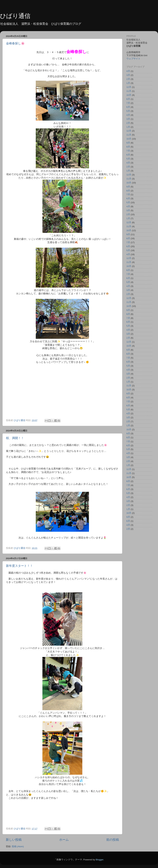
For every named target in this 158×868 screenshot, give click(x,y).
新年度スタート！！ (19, 566)
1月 (128, 83)
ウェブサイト (133, 59)
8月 (128, 99)
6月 (128, 107)
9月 (128, 143)
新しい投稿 (14, 840)
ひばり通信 (15, 16)
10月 (129, 95)
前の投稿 (113, 840)
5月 (128, 111)
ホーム (64, 840)
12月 (129, 87)
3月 (128, 75)
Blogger (99, 860)
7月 (128, 103)
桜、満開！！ (15, 438)
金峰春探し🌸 (15, 43)
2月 (128, 79)
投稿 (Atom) (18, 846)
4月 (128, 71)
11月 (129, 91)
